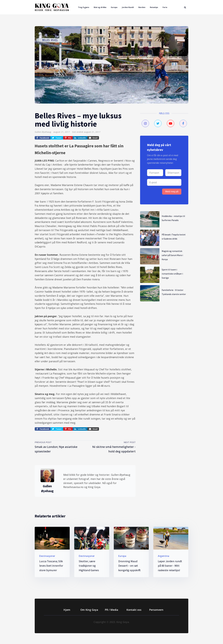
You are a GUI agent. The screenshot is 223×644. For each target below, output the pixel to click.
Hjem (67, 610)
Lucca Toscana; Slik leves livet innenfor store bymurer (51, 566)
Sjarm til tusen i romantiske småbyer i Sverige (172, 274)
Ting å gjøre (84, 7)
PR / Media (111, 610)
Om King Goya (89, 610)
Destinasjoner (47, 556)
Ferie (165, 7)
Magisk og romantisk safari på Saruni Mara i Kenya (172, 255)
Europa (114, 7)
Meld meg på (172, 192)
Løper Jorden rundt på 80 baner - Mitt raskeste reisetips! (170, 566)
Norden (142, 7)
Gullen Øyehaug (43, 132)
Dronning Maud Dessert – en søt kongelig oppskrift (129, 566)
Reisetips (154, 7)
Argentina (164, 556)
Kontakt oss (134, 610)
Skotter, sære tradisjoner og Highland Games (89, 566)
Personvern (156, 610)
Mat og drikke (100, 7)
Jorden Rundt (128, 7)
